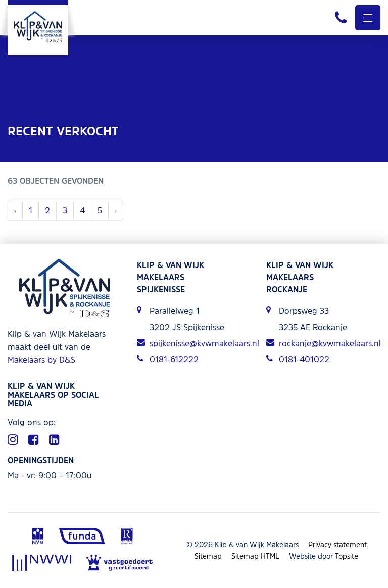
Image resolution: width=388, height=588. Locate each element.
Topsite (347, 556)
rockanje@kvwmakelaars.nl (323, 343)
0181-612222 (168, 359)
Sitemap (208, 556)
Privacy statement (337, 544)
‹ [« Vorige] (15, 210)
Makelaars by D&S (41, 360)
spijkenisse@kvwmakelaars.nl (194, 343)
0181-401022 (298, 359)
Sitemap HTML (255, 556)
